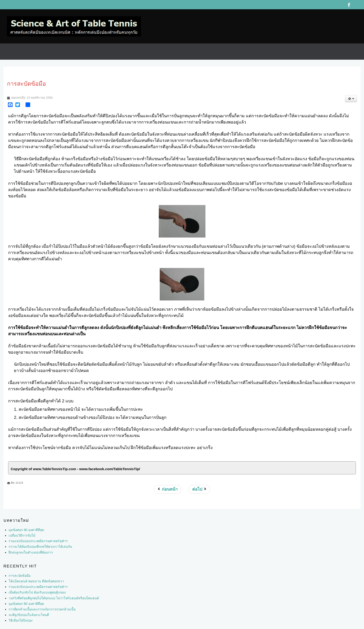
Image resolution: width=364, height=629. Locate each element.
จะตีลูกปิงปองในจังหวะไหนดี (29, 615)
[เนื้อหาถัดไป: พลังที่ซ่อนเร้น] (199, 489)
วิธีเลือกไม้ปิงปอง (21, 620)
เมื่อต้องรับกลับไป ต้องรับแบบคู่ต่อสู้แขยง (37, 592)
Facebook (349, 5)
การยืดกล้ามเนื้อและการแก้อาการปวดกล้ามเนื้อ (42, 609)
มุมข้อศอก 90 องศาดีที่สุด (26, 604)
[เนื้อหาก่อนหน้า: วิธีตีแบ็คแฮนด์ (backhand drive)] (167, 489)
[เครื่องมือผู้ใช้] (351, 99)
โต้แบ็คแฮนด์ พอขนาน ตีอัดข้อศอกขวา (36, 581)
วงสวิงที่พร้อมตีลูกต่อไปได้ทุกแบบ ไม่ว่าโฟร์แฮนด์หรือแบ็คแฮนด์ (54, 598)
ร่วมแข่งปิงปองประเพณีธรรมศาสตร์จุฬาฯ (38, 587)
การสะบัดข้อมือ (19, 576)
